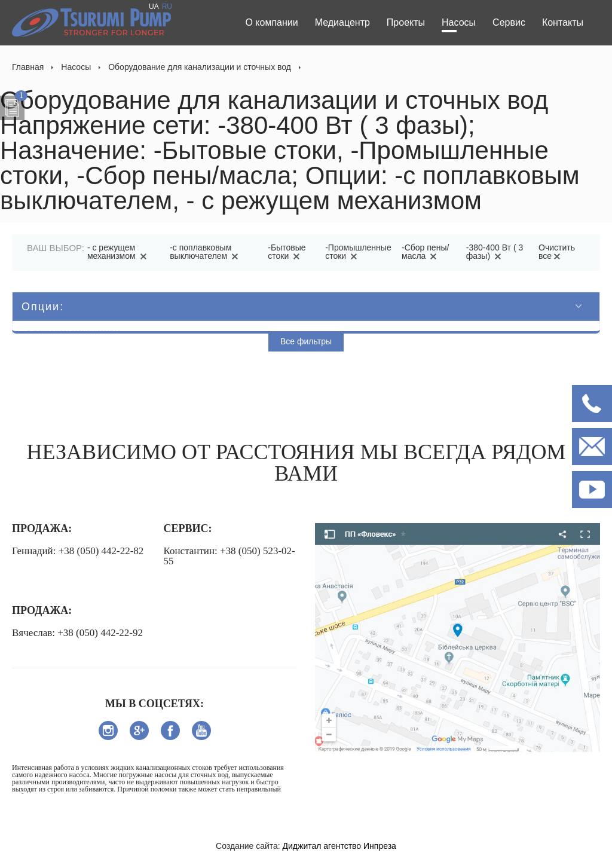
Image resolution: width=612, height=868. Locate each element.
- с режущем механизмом (119, 252)
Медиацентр (342, 22)
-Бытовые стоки (287, 252)
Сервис (509, 22)
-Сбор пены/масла (425, 252)
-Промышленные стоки (358, 252)
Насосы (459, 22)
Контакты (563, 22)
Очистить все (557, 252)
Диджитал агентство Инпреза (339, 846)
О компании (271, 22)
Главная (28, 67)
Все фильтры (306, 341)
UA (154, 7)
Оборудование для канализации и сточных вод (200, 67)
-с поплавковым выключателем (206, 252)
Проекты (406, 22)
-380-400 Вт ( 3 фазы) (495, 252)
